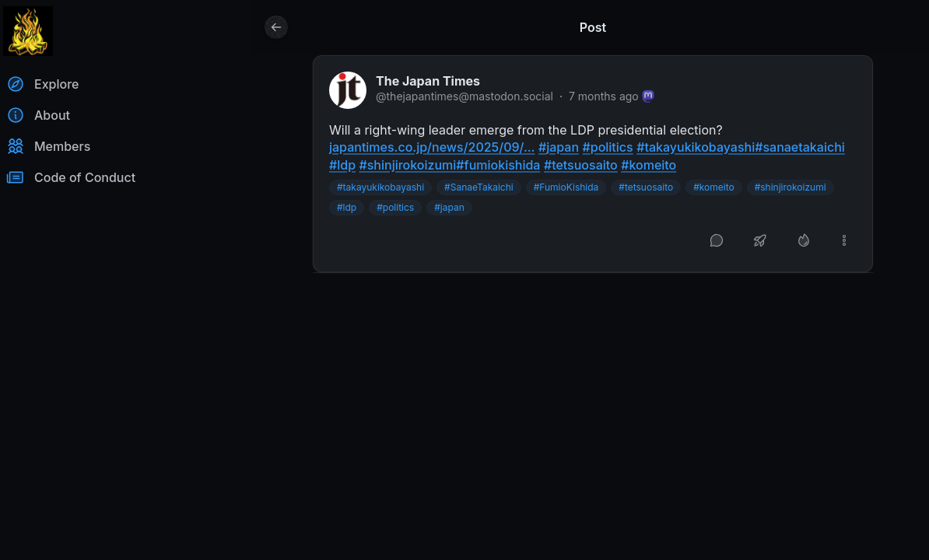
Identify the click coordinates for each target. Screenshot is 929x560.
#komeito (714, 187)
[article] (593, 164)
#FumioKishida (566, 187)
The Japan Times (428, 81)
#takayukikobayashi (380, 187)
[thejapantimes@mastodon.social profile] (348, 90)
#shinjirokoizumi (791, 187)
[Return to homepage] (28, 31)
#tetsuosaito (646, 187)
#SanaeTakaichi (479, 187)
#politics (395, 207)
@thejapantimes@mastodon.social (464, 96)
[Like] (804, 240)
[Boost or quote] (760, 240)
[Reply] (717, 240)
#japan (449, 207)
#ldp (347, 207)
